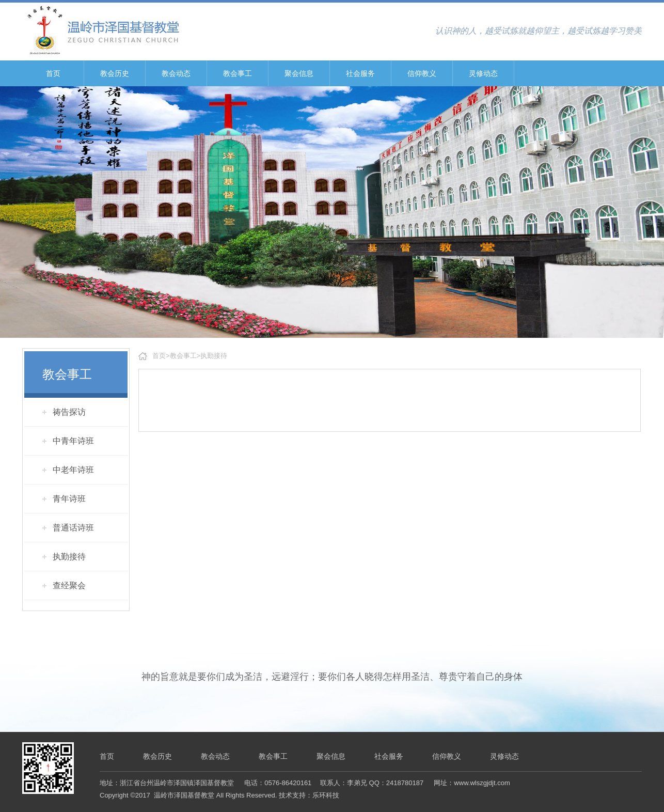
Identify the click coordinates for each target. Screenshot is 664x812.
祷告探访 (69, 412)
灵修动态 (483, 73)
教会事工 (238, 73)
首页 (53, 73)
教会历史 (115, 73)
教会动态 (176, 73)
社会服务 (360, 73)
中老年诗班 (73, 470)
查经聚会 (69, 585)
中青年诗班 (73, 441)
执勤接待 (69, 557)
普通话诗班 (73, 528)
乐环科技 (326, 795)
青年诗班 (69, 499)
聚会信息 (299, 73)
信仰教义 (422, 73)
